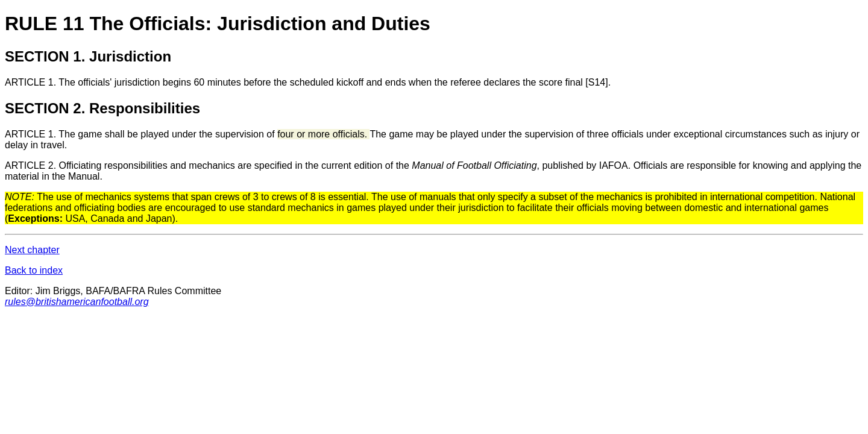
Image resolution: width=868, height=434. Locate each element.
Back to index (34, 270)
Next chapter (32, 250)
